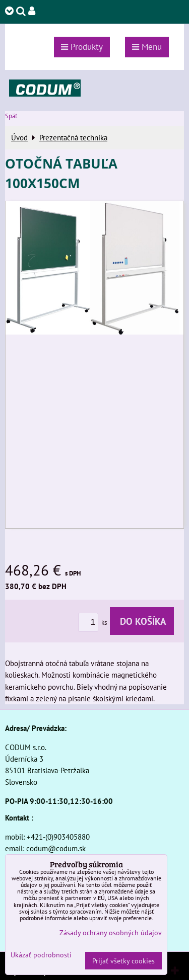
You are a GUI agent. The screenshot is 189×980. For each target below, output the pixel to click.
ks (94, 623)
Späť (11, 116)
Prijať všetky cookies (123, 961)
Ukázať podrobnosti (41, 955)
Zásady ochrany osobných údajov (111, 932)
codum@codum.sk (56, 848)
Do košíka (142, 621)
